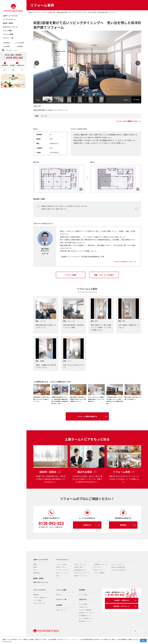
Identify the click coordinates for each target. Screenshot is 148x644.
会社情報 (7, 46)
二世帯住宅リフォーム (100, 564)
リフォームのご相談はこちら (129, 121)
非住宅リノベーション (81, 576)
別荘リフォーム (98, 570)
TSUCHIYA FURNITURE (118, 570)
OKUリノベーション (80, 564)
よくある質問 (20, 43)
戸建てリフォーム (61, 567)
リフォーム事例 (8, 34)
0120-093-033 (15, 58)
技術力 (35, 567)
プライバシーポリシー (71, 639)
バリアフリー (98, 567)
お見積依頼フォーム (85, 615)
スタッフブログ (39, 603)
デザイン (36, 570)
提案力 (35, 564)
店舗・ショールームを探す (104, 275)
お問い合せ (83, 599)
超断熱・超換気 (8, 23)
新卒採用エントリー (85, 621)
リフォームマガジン (40, 590)
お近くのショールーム (10, 27)
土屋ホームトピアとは (10, 16)
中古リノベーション (62, 573)
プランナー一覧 (8, 38)
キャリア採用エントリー (87, 618)
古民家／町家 (78, 567)
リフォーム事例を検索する (92, 416)
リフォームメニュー (9, 19)
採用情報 (20, 46)
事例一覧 (59, 595)
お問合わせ (91, 525)
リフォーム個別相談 (85, 610)
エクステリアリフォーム (82, 573)
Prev (37, 63)
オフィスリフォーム (118, 564)
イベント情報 (7, 31)
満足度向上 (37, 573)
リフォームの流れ (61, 564)
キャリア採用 (83, 595)
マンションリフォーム (63, 570)
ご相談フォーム (84, 607)
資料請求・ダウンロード (87, 613)
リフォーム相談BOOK (40, 597)
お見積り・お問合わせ (125, 600)
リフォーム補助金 (99, 573)
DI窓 (57, 576)
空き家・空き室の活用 (118, 567)
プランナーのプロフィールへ (125, 262)
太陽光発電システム (80, 570)
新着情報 (7, 43)
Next (138, 63)
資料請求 (127, 525)
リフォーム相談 (71, 275)
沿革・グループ (61, 610)
